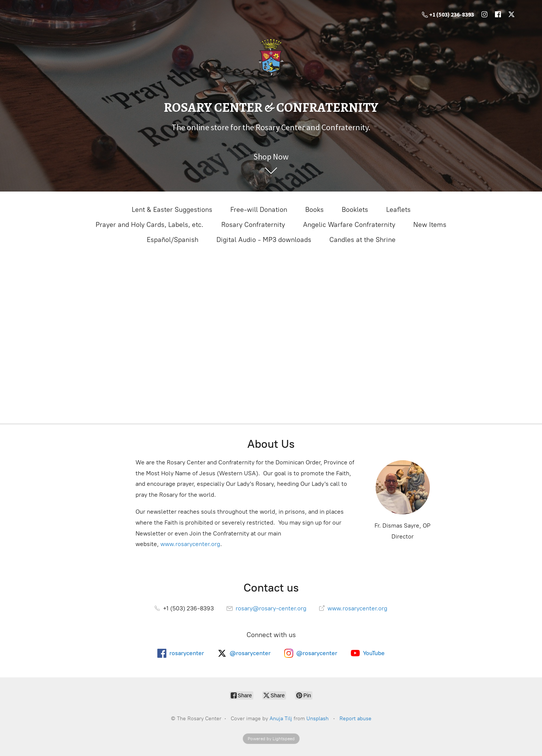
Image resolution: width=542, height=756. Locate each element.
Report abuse (355, 719)
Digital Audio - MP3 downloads (264, 240)
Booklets (355, 210)
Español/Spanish (173, 240)
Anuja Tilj (281, 719)
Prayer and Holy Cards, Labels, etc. (149, 225)
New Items (430, 225)
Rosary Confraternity (253, 225)
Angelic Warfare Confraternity (349, 225)
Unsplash (317, 719)
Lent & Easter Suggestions (172, 210)
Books (314, 210)
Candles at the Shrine (362, 240)
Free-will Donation (259, 210)
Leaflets (398, 210)
